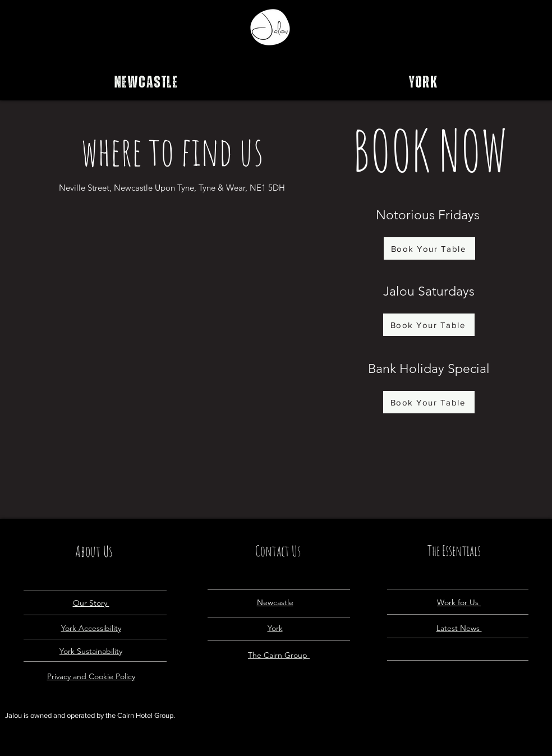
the (111, 715)
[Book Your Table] (429, 248)
